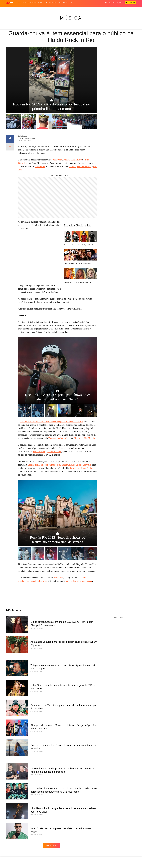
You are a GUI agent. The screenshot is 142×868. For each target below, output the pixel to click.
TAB (110, 9)
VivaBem (82, 9)
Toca (119, 9)
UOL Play (69, 3)
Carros (39, 9)
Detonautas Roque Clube (81, 468)
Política (32, 9)
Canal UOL (98, 9)
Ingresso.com (24, 3)
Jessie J (67, 160)
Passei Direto (53, 3)
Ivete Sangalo (31, 581)
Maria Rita (59, 578)
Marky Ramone (54, 451)
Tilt (87, 9)
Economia (46, 9)
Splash (67, 9)
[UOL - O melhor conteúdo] (10, 3)
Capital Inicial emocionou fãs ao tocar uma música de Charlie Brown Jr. (60, 465)
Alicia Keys (76, 160)
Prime (114, 9)
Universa (74, 9)
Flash (18, 9)
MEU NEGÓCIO (43, 3)
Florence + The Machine (85, 438)
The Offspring (39, 451)
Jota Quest (58, 160)
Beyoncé (43, 581)
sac (107, 3)
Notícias (24, 9)
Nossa (105, 9)
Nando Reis (40, 166)
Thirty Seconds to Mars (59, 438)
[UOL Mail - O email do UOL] (112, 3)
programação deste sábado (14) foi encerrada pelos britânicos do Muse (51, 422)
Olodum (73, 166)
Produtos (11, 9)
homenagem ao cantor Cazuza (79, 581)
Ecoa (91, 9)
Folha (53, 9)
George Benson (84, 166)
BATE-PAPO (33, 3)
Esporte (60, 9)
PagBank (62, 3)
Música (71, 18)
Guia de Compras (128, 9)
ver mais (52, 845)
